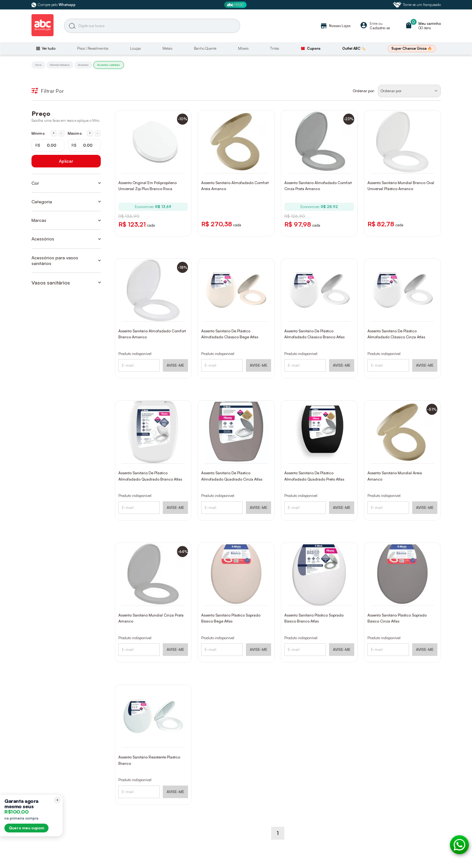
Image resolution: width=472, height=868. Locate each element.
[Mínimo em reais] (48, 145)
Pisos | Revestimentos (93, 48)
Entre (374, 24)
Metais (167, 48)
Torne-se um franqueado (417, 5)
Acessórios (83, 65)
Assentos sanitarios (109, 65)
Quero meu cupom (26, 828)
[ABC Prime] (236, 5)
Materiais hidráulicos (60, 65)
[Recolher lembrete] (57, 800)
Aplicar (66, 161)
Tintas (275, 48)
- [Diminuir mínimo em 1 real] (61, 133)
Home (38, 65)
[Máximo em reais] (84, 145)
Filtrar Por (48, 91)
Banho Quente (205, 48)
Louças (135, 48)
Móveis (243, 48)
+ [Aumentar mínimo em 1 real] (54, 133)
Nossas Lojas (335, 26)
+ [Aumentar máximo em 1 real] (90, 133)
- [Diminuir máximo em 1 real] (97, 133)
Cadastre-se (380, 28)
